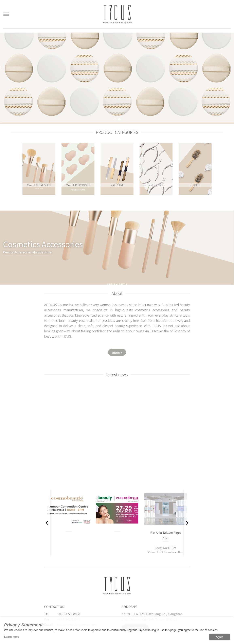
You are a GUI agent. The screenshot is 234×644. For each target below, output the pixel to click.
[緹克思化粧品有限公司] (117, 586)
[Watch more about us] (117, 352)
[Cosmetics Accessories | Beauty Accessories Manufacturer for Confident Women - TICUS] (117, 14)
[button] (115, 119)
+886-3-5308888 (69, 614)
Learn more (12, 637)
